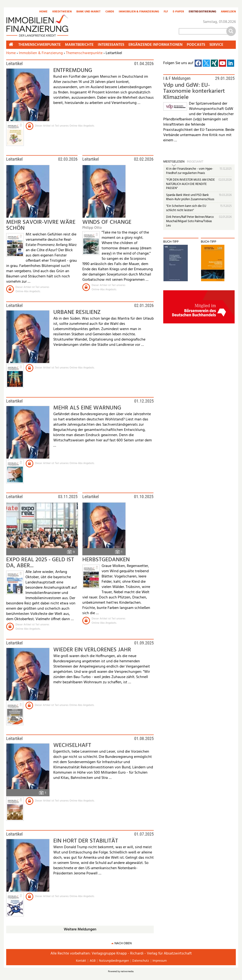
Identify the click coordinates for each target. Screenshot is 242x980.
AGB (93, 961)
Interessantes (111, 45)
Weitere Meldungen (80, 929)
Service (216, 45)
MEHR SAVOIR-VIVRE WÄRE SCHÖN (41, 225)
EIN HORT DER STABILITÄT (86, 841)
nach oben (123, 943)
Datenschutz (141, 961)
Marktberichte (79, 45)
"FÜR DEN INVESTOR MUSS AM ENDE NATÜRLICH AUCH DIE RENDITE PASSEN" (190, 184)
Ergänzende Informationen (156, 45)
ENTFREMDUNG (73, 71)
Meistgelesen (174, 162)
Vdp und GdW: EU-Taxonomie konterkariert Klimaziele (194, 91)
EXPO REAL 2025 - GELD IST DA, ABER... (40, 563)
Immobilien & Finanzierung (139, 12)
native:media (127, 971)
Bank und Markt (89, 12)
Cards (110, 12)
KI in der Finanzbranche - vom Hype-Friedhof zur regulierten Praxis (190, 171)
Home (43, 12)
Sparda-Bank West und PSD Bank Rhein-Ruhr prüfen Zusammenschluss (190, 197)
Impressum (160, 961)
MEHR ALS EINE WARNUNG (87, 408)
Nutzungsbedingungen (114, 961)
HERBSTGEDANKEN (106, 560)
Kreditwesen (62, 12)
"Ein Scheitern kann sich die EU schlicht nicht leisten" (186, 208)
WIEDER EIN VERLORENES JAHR (92, 650)
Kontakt (81, 961)
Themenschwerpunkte (84, 53)
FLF (166, 12)
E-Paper (178, 12)
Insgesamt (195, 162)
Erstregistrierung (202, 12)
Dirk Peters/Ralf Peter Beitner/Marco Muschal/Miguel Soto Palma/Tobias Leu (190, 221)
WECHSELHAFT (72, 745)
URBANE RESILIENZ (77, 312)
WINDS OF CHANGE (107, 222)
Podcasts (196, 45)
